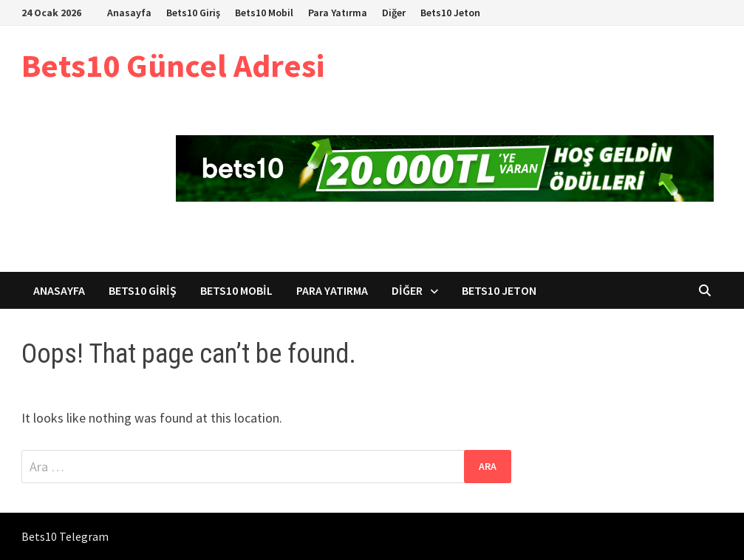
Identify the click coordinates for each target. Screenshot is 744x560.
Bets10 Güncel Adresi (173, 65)
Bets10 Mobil (264, 13)
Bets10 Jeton (450, 13)
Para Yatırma (338, 13)
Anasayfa (129, 13)
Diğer (394, 13)
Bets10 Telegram (65, 536)
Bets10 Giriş (193, 13)
